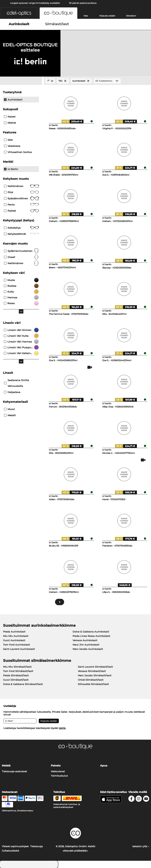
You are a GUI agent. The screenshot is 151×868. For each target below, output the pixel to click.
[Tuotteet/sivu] (107, 81)
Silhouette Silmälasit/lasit (93, 684)
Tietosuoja (36, 846)
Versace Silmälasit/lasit (92, 671)
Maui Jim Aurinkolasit (86, 645)
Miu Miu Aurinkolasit (16, 636)
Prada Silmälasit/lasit (16, 675)
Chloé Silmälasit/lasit (91, 680)
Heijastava (12, 392)
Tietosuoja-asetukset (14, 771)
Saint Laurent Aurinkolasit (19, 649)
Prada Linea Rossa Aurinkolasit (91, 636)
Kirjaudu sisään (107, 16)
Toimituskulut (59, 776)
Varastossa (12, 146)
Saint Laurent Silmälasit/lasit (95, 667)
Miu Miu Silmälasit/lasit (17, 667)
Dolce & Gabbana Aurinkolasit (91, 632)
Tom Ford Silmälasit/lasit (18, 671)
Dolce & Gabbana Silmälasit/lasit (23, 684)
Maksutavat (58, 771)
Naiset (10, 117)
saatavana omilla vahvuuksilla (16, 383)
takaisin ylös (141, 846)
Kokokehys (21, 228)
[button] (19, 13)
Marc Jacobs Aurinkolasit (88, 649)
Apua (104, 766)
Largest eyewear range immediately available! (35, 3)
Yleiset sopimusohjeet (15, 846)
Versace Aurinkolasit (85, 640)
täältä (62, 728)
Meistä (6, 766)
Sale (8, 140)
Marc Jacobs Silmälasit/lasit (95, 675)
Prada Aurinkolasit (14, 632)
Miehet (10, 123)
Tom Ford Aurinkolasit (16, 645)
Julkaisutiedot (10, 851)
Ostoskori (131, 16)
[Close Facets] (21, 81)
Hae (86, 16)
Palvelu (56, 766)
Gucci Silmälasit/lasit (16, 680)
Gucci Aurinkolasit (14, 640)
